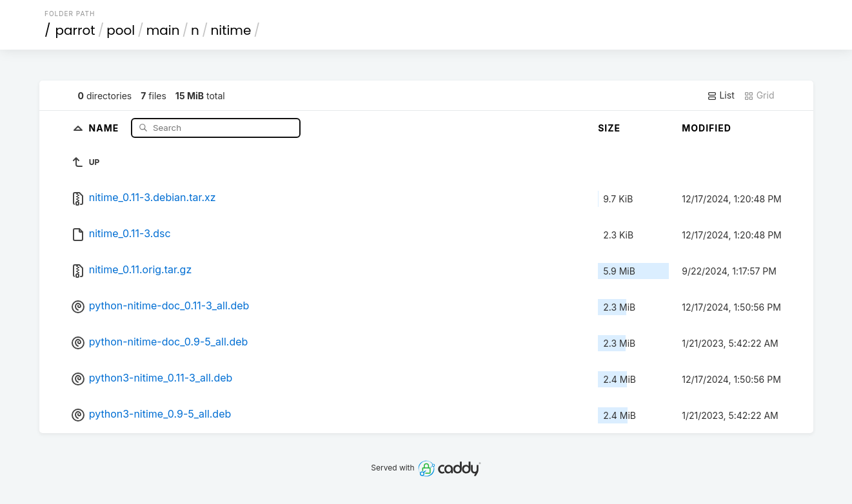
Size (609, 128)
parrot (75, 30)
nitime (231, 30)
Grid (759, 95)
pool (121, 30)
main (163, 30)
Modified (707, 128)
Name (105, 127)
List (721, 95)
